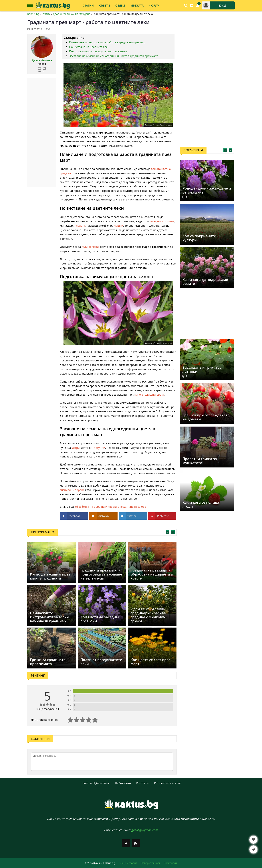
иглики (118, 226)
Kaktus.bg (33, 14)
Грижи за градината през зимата (48, 662)
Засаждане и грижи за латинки (202, 369)
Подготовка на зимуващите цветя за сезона (98, 51)
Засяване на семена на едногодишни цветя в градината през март (113, 56)
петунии (100, 448)
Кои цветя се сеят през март (150, 662)
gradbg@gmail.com (145, 830)
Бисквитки (170, 863)
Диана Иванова (42, 60)
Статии (46, 14)
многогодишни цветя (150, 395)
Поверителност (150, 863)
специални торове (72, 490)
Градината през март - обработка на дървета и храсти (152, 574)
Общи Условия (128, 863)
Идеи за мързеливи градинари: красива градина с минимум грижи (148, 615)
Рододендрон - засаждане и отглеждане (207, 190)
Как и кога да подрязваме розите (205, 282)
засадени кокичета (162, 221)
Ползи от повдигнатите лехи (101, 662)
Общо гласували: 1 (47, 709)
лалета (81, 226)
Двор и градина (63, 14)
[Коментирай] (102, 762)
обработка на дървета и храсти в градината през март (111, 507)
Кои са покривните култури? (199, 238)
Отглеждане (83, 14)
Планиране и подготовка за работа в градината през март (108, 42)
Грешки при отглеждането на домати (206, 417)
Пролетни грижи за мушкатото (200, 461)
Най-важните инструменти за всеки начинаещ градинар (49, 617)
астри (76, 448)
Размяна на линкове (168, 783)
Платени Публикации (95, 783)
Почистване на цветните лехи (89, 47)
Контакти (142, 783)
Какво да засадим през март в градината (50, 576)
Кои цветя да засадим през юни (100, 619)
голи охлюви (90, 247)
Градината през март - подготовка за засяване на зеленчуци (101, 574)
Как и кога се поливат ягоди (202, 504)
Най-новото (123, 783)
